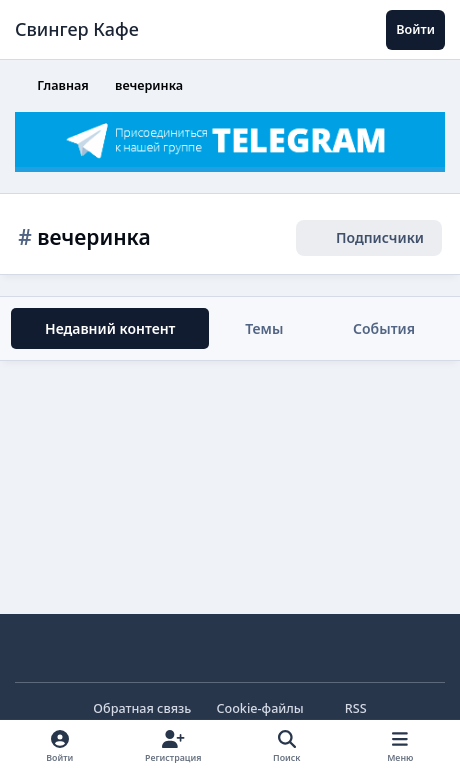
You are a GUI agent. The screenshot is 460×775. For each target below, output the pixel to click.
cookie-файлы (172, 563)
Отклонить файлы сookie (328, 683)
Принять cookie (109, 683)
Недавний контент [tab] (110, 328)
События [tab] (384, 328)
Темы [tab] (264, 328)
